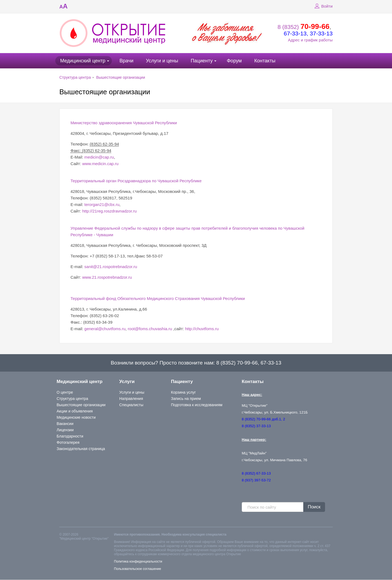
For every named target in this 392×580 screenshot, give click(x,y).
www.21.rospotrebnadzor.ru (107, 277)
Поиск (314, 507)
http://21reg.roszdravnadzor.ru (109, 211)
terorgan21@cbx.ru (102, 204)
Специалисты (131, 405)
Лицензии (65, 430)
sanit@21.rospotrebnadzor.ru (111, 267)
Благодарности (70, 436)
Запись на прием (186, 399)
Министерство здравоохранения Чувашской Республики (124, 123)
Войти (323, 6)
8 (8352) (304, 27)
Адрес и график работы (310, 40)
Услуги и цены (162, 61)
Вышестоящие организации (121, 77)
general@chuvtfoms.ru (105, 329)
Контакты (265, 61)
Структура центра (75, 77)
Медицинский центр (83, 61)
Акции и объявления (75, 411)
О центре (65, 392)
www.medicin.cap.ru (100, 164)
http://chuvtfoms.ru (202, 329)
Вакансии (65, 424)
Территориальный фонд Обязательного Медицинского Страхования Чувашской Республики (158, 298)
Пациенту (202, 61)
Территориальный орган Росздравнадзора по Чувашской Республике (136, 181)
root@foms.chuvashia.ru (150, 329)
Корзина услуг (183, 392)
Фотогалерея (68, 442)
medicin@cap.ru (99, 157)
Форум (234, 61)
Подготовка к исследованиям (197, 405)
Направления (131, 399)
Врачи (126, 61)
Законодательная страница (81, 449)
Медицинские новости (76, 417)
